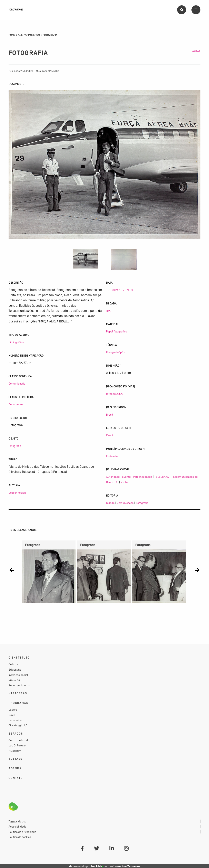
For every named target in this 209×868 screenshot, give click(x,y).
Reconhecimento (19, 685)
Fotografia (15, 446)
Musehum (15, 751)
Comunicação (17, 384)
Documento (16, 404)
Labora (13, 710)
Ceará (110, 435)
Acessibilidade (17, 827)
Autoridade (113, 477)
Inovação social (18, 675)
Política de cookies (20, 837)
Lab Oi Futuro (17, 745)
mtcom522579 (115, 394)
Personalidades (143, 477)
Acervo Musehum (29, 35)
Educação (15, 670)
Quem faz (14, 680)
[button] (12, 570)
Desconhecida (17, 493)
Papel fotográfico (117, 331)
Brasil (110, 415)
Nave (12, 715)
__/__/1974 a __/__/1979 (120, 290)
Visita (124, 482)
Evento (126, 477)
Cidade (110, 503)
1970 (109, 311)
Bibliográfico (16, 342)
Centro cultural (18, 740)
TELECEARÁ (162, 477)
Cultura (13, 664)
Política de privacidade (22, 832)
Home (12, 35)
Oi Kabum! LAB (18, 725)
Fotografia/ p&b (116, 352)
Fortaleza (112, 456)
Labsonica (15, 720)
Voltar (196, 51)
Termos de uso (17, 821)
